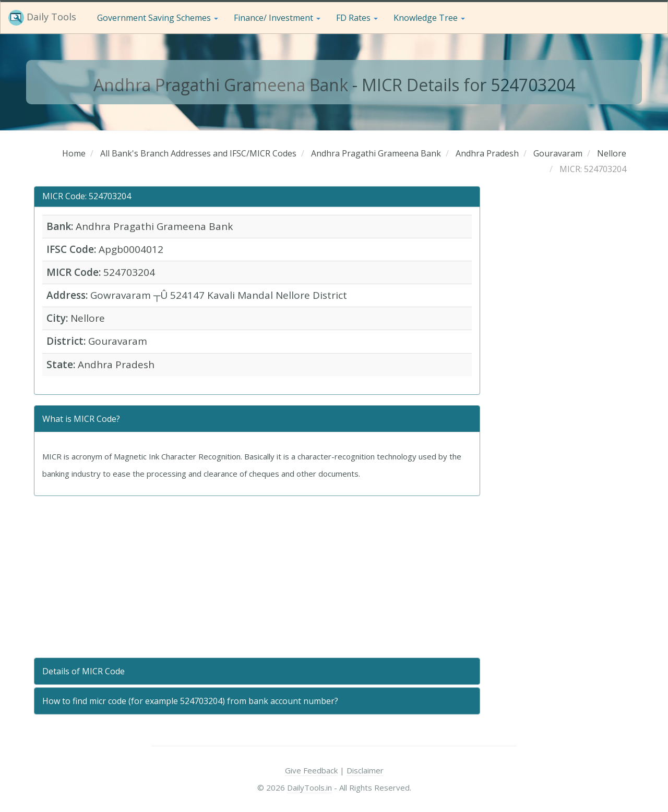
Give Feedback (311, 770)
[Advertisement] (257, 577)
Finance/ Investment (277, 18)
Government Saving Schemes (158, 18)
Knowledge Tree (429, 18)
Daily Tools (42, 18)
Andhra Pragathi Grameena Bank (221, 85)
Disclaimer (365, 770)
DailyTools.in (309, 787)
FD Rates (357, 18)
